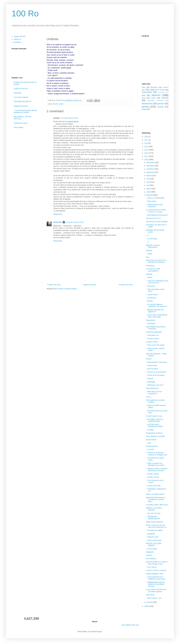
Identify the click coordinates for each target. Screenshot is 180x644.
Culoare (149, 555)
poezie (61, 104)
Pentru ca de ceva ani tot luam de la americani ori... (157, 526)
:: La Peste (150, 449)
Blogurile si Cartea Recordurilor (153, 246)
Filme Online (160, 90)
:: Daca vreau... (152, 201)
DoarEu (56, 104)
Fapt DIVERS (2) (152, 388)
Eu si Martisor (151, 559)
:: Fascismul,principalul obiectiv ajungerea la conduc (25, 111)
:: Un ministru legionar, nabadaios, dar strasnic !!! (157, 305)
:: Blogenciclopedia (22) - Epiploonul (155, 311)
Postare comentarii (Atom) (67, 289)
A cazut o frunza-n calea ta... (157, 570)
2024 (147, 137)
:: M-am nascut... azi (154, 598)
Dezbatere (18, 93)
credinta (165, 98)
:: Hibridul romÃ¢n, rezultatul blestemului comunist (157, 470)
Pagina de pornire (90, 285)
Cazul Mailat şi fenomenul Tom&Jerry (156, 328)
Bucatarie (154, 87)
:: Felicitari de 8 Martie (154, 530)
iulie (148, 179)
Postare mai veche (126, 285)
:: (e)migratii (150, 534)
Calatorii (166, 87)
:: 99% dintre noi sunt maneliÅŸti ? (154, 393)
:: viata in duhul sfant (154, 540)
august (149, 176)
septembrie (151, 172)
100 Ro (25, 13)
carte (144, 98)
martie (149, 192)
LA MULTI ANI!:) (152, 342)
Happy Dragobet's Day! (155, 574)
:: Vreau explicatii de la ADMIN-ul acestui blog (155, 578)
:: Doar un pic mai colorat (155, 345)
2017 (147, 140)
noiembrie (150, 166)
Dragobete (150, 552)
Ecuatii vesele (151, 440)
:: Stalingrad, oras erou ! (155, 385)
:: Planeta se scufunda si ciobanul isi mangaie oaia (156, 454)
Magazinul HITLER (21, 106)
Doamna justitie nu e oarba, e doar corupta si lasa (157, 563)
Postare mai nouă (54, 285)
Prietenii (149, 251)
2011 (147, 156)
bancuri (156, 95)
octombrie (150, 169)
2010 (147, 160)
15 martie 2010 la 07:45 (69, 118)
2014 (147, 147)
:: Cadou (149, 254)
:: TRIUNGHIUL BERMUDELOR (153, 518)
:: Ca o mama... (152, 567)
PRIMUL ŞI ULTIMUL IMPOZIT (154, 509)
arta (144, 95)
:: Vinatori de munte (153, 486)
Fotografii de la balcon (154, 433)
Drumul (149, 359)
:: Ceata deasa (151, 365)
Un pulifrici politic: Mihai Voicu (157, 505)
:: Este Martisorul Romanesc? (157, 215)
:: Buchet (149, 301)
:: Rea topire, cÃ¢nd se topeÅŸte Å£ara (155, 420)
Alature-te (17, 39)
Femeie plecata (152, 446)
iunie (148, 182)
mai (148, 185)
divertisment (147, 104)
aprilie (149, 189)
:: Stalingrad (150, 382)
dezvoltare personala (156, 100)
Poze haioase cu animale (155, 436)
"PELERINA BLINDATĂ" (23, 102)
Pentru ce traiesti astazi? (155, 494)
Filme (148, 90)
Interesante (147, 92)
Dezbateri (17, 42)
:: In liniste (150, 430)
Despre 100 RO (20, 36)
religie (144, 109)
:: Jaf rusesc (151, 286)
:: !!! (147, 235)
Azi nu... (149, 397)
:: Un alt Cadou (152, 239)
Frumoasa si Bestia (21, 97)
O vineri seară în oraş (154, 416)
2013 (147, 150)
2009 (147, 606)
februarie (150, 195)
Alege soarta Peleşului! (155, 522)
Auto (144, 87)
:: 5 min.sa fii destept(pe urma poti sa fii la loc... (157, 282)
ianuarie (150, 602)
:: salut (148, 443)
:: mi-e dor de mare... (154, 513)
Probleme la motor (21, 123)
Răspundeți (58, 214)
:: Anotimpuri (151, 324)
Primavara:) (150, 266)
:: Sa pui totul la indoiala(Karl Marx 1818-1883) (157, 316)
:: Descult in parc (152, 537)
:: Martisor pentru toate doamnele (154, 206)
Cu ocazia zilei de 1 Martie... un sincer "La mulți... (157, 211)
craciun (153, 98)
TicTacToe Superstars (154, 332)
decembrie (151, 163)
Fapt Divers (150, 595)
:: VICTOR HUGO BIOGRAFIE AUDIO (154, 426)
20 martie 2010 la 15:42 (75, 222)
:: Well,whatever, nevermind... (157, 362)
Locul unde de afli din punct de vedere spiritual (156, 590)
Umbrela (149, 274)
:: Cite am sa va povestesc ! (156, 372)
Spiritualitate (161, 92)
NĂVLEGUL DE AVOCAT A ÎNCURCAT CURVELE (156, 261)
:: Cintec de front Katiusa (155, 375)
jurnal (145, 107)
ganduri (161, 104)
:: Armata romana (152, 339)
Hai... (148, 257)
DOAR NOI (58, 222)
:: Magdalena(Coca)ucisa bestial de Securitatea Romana (155, 584)
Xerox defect (18, 127)
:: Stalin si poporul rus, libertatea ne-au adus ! (155, 464)
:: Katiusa (149, 379)
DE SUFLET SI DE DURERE (157, 222)
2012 (147, 153)
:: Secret (149, 277)
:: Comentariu (151, 298)
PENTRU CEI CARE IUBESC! (154, 544)
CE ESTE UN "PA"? (153, 218)
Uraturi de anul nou (21, 89)
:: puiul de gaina (152, 369)
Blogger (99, 632)
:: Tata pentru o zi (152, 335)
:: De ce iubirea (152, 549)
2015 (147, 143)
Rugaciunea (150, 320)
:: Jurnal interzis (152, 295)
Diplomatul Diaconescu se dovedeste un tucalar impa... (156, 500)
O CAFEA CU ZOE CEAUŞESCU (153, 270)
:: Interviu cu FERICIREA (155, 198)
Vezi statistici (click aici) (130, 625)
